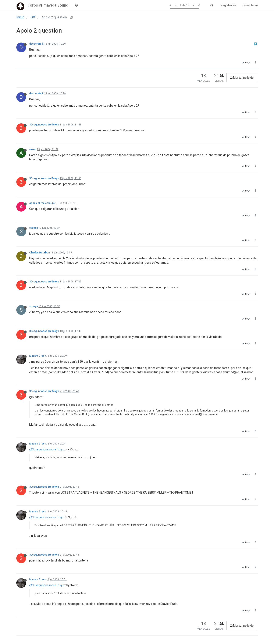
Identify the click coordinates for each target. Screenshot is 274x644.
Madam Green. (38, 356)
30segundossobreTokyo (44, 125)
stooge (34, 228)
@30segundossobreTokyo (47, 449)
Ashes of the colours (42, 203)
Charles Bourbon (40, 253)
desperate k (36, 44)
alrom (33, 149)
